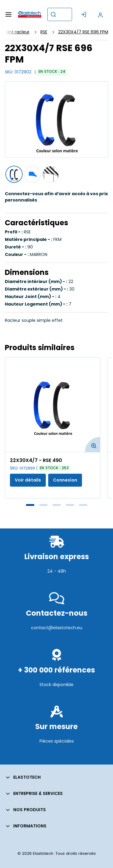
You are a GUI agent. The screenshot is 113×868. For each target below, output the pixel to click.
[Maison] (30, 14)
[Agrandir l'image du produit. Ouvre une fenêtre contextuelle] (93, 445)
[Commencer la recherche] (53, 14)
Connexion (65, 480)
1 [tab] (30, 505)
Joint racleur (16, 32)
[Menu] (8, 14)
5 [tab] (83, 505)
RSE (44, 32)
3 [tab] (57, 505)
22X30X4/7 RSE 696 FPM (83, 32)
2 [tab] (43, 505)
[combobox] (60, 14)
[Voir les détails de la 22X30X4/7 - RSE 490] (53, 405)
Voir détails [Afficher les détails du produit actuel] (28, 480)
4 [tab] (70, 505)
